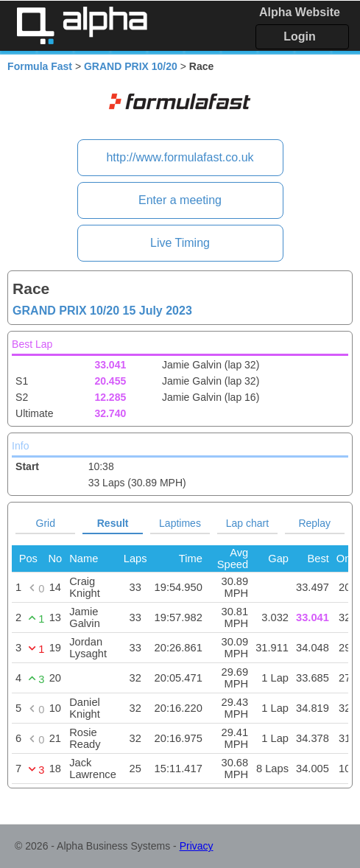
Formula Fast (40, 66)
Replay (314, 523)
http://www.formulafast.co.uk (180, 157)
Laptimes (180, 523)
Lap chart (247, 523)
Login (300, 36)
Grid (46, 523)
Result (113, 523)
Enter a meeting (180, 200)
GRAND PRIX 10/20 (131, 66)
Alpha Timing (82, 25)
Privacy (197, 846)
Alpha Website (300, 12)
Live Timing (180, 243)
